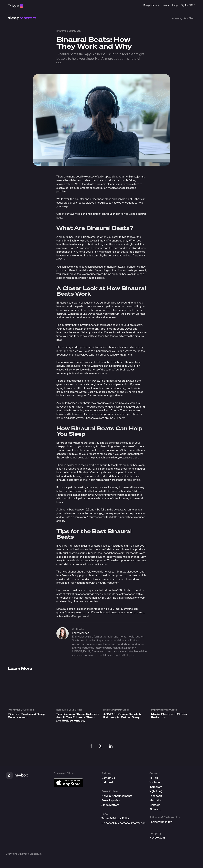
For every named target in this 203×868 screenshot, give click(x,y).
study (99, 472)
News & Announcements (117, 796)
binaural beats (99, 546)
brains (108, 302)
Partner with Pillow (161, 822)
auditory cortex (71, 347)
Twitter (157, 791)
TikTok (154, 778)
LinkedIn (155, 805)
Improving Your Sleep (183, 18)
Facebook (156, 796)
